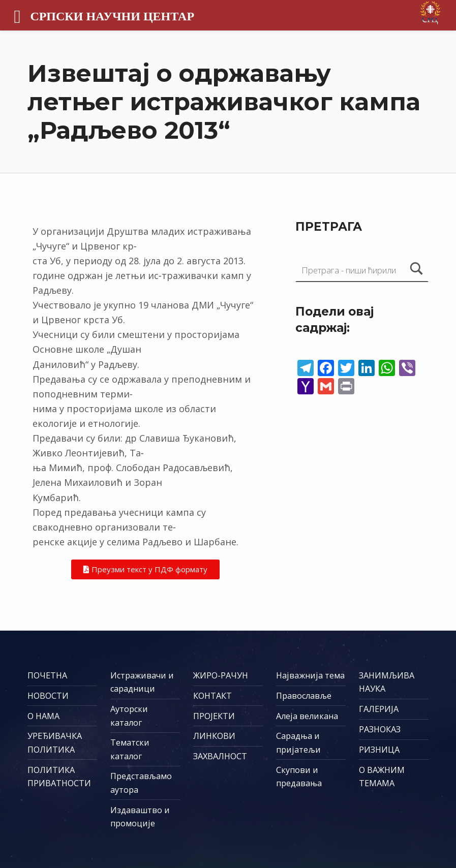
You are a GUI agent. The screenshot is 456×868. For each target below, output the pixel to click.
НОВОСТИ (48, 696)
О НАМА (43, 716)
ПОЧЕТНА (47, 675)
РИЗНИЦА (379, 750)
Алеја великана (307, 716)
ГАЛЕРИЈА (379, 709)
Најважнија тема (310, 675)
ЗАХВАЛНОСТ (220, 756)
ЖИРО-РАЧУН (221, 675)
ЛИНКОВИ (214, 736)
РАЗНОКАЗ (380, 729)
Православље (304, 696)
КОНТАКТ (212, 696)
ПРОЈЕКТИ (214, 716)
